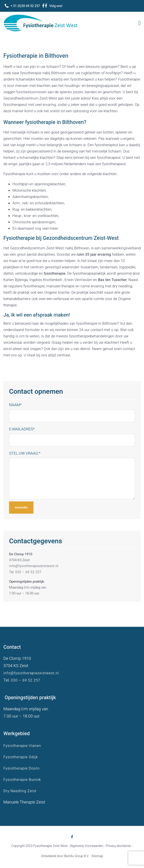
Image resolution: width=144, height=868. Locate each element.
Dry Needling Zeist (20, 791)
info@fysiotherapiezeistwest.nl (34, 566)
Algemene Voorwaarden (87, 846)
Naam (15, 405)
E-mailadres (22, 429)
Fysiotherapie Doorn (21, 768)
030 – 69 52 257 (28, 572)
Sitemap (97, 856)
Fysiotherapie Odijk (21, 757)
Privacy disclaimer (118, 846)
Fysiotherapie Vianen (22, 746)
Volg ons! (56, 6)
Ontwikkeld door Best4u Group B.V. (65, 856)
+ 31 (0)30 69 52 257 (25, 6)
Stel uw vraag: (25, 453)
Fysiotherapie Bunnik (22, 780)
